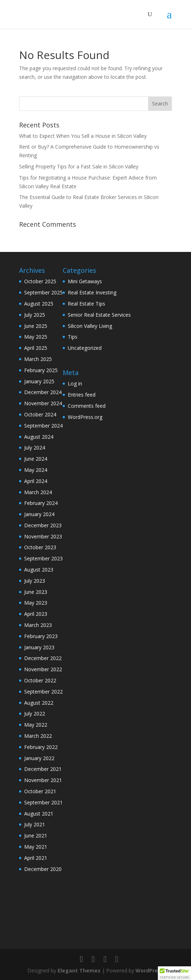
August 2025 (39, 304)
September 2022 (43, 692)
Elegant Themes (79, 970)
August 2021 (39, 814)
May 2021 (36, 847)
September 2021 (43, 802)
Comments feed (87, 406)
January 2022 (39, 758)
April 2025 (36, 348)
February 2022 (41, 747)
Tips (73, 337)
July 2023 (35, 581)
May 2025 (36, 337)
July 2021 (35, 824)
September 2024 (43, 426)
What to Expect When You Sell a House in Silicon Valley (83, 136)
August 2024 (39, 437)
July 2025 (35, 315)
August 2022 (39, 703)
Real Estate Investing (92, 292)
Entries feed (82, 395)
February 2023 (41, 636)
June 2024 (36, 459)
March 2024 (38, 492)
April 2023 (36, 614)
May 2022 (36, 725)
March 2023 (38, 625)
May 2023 (36, 603)
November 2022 (43, 669)
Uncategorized (85, 348)
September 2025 (43, 292)
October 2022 (40, 680)
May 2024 (36, 470)
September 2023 (43, 558)
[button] (174, 973)
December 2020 (43, 869)
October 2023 (40, 547)
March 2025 (38, 359)
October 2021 (40, 791)
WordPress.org (85, 417)
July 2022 (35, 713)
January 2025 (39, 381)
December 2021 (43, 769)
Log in (75, 383)
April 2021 (36, 858)
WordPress (150, 970)
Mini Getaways (85, 281)
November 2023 (43, 536)
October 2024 (40, 414)
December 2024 (43, 392)
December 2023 (43, 525)
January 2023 (39, 647)
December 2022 (43, 658)
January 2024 (39, 514)
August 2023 (39, 570)
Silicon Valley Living (90, 326)
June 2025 (36, 326)
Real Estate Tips (86, 304)
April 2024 (36, 481)
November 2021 (43, 780)
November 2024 (43, 403)
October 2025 (40, 281)
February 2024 (41, 503)
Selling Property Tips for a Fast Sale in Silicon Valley (79, 166)
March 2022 (38, 736)
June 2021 (36, 836)
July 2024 (35, 448)
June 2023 (36, 592)
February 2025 (41, 370)
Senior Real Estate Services (99, 315)
